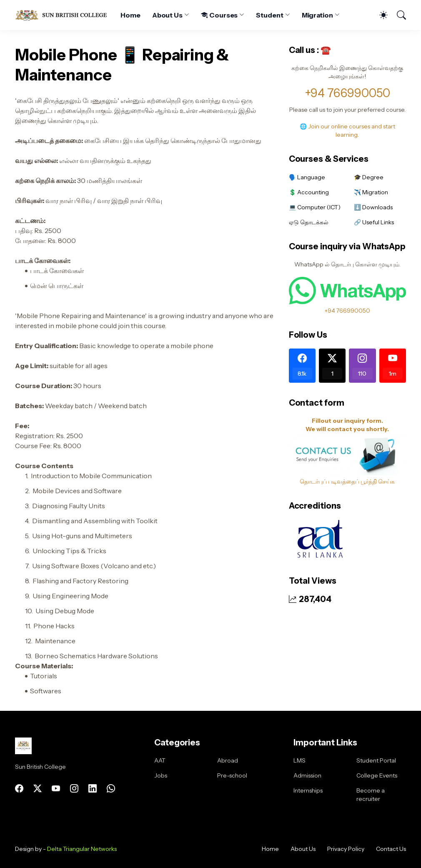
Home (130, 15)
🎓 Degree (369, 177)
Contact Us (391, 849)
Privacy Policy (346, 849)
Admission (307, 775)
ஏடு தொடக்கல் (309, 222)
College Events (377, 775)
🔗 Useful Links (374, 222)
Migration (317, 15)
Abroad (228, 760)
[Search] (398, 15)
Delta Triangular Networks (82, 849)
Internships (308, 790)
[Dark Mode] (379, 15)
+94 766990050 (347, 93)
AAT (160, 760)
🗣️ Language (307, 177)
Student (269, 15)
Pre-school (232, 775)
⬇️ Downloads (373, 207)
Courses (219, 15)
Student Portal (376, 760)
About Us (167, 15)
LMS (299, 760)
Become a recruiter (371, 795)
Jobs (161, 775)
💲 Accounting (309, 192)
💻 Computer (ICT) (315, 207)
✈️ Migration (371, 192)
